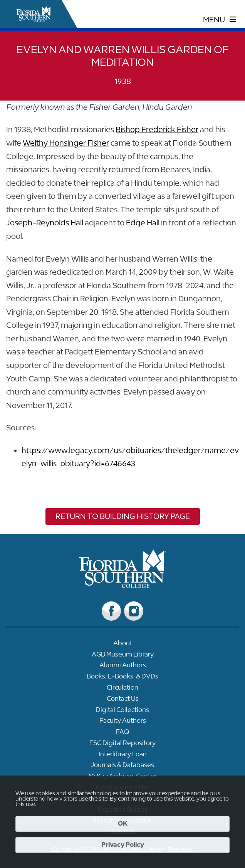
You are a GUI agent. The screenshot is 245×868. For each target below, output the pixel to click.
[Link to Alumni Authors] (123, 667)
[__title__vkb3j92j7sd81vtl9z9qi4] (123, 585)
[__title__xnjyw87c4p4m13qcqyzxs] (34, 14)
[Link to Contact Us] (123, 701)
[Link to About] (123, 645)
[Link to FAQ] (123, 734)
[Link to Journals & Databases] (123, 767)
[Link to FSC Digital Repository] (123, 745)
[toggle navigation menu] (220, 20)
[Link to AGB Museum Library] (123, 656)
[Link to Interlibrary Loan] (123, 756)
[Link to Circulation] (123, 689)
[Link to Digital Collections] (123, 712)
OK (123, 823)
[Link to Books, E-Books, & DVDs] (123, 678)
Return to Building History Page (123, 516)
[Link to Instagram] (134, 611)
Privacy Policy (123, 844)
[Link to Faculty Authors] (123, 723)
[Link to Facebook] (111, 611)
